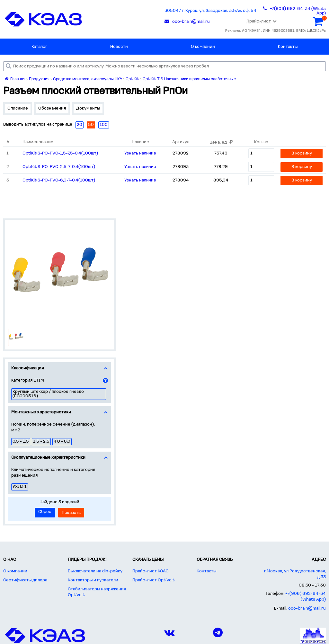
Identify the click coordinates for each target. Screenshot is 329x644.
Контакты (288, 47)
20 (80, 125)
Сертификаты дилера (25, 580)
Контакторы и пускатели (93, 580)
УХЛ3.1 (20, 487)
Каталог (39, 47)
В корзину (302, 153)
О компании (203, 47)
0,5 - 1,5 (21, 441)
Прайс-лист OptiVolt (153, 580)
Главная (15, 79)
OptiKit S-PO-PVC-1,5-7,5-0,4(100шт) (60, 153)
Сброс (45, 512)
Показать (71, 513)
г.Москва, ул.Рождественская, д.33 (295, 574)
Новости (119, 47)
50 (91, 125)
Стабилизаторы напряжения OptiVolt (97, 592)
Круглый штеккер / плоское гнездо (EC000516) (48, 394)
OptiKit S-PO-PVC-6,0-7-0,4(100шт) (59, 180)
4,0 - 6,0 (62, 441)
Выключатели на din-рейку (95, 571)
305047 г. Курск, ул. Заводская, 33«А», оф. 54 (210, 11)
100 (104, 125)
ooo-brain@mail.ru (307, 609)
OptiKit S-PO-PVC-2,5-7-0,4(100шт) (59, 167)
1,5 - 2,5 (41, 441)
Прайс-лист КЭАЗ (150, 571)
